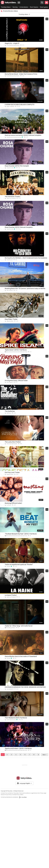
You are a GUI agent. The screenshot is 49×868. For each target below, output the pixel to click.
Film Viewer (9, 316)
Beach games (44, 7)
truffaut (8, 550)
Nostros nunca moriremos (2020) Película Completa (23, 147)
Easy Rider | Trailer (11, 347)
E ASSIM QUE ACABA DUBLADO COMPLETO (20, 113)
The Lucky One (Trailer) (13, 481)
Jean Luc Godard (10, 215)
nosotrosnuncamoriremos (13, 148)
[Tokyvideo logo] (9, 3)
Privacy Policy (8, 862)
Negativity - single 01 (12, 46)
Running (15, 7)
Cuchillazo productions (12, 48)
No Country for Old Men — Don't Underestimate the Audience (26, 280)
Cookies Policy (16, 862)
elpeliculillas (9, 349)
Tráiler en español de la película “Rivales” (19, 615)
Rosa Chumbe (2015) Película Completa (19, 247)
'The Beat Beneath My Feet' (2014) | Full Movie (21, 581)
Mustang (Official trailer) (13, 548)
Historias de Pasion (11, 483)
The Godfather (10, 448)
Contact (3, 860)
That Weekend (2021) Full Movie (16, 782)
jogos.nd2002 (10, 115)
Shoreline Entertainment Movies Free (16, 383)
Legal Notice (34, 860)
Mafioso (8, 450)
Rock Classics (34, 7)
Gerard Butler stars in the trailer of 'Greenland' (21, 715)
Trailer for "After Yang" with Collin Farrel (19, 682)
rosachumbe (9, 182)
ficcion (8, 617)
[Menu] (19, 3)
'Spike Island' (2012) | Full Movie (16, 381)
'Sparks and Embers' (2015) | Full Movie (18, 816)
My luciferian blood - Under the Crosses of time (21, 80)
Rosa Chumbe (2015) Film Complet (17, 180)
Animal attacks (24, 7)
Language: (24, 851)
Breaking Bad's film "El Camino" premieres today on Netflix (25, 314)
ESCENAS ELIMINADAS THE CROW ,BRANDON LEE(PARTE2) (25, 749)
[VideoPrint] (23, 865)
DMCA (22, 862)
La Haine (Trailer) (11, 648)
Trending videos (24, 14)
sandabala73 (9, 751)
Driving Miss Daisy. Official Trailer (16, 414)
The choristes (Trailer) (13, 213)
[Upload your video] (47, 3)
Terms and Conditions (25, 860)
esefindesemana (10, 784)
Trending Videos (6, 7)
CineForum (9, 282)
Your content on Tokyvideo (12, 860)
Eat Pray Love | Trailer (12, 515)
